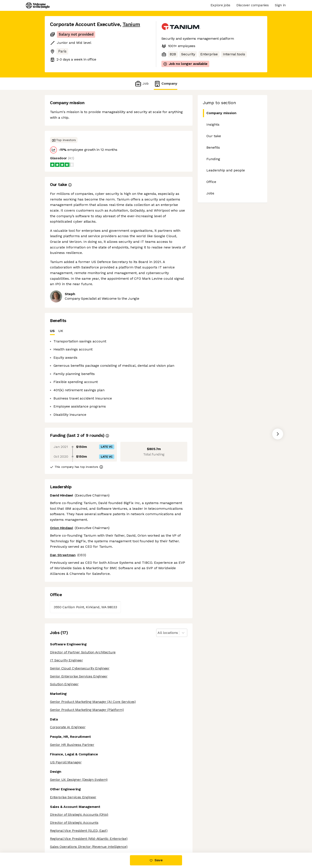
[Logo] (38, 5)
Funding (213, 159)
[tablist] (119, 331)
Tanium (131, 24)
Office (211, 182)
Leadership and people (226, 170)
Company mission (220, 113)
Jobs (210, 193)
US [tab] (52, 332)
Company (166, 84)
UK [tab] (61, 331)
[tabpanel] (119, 378)
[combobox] (158, 633)
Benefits (213, 147)
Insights (213, 124)
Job (142, 84)
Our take (214, 136)
